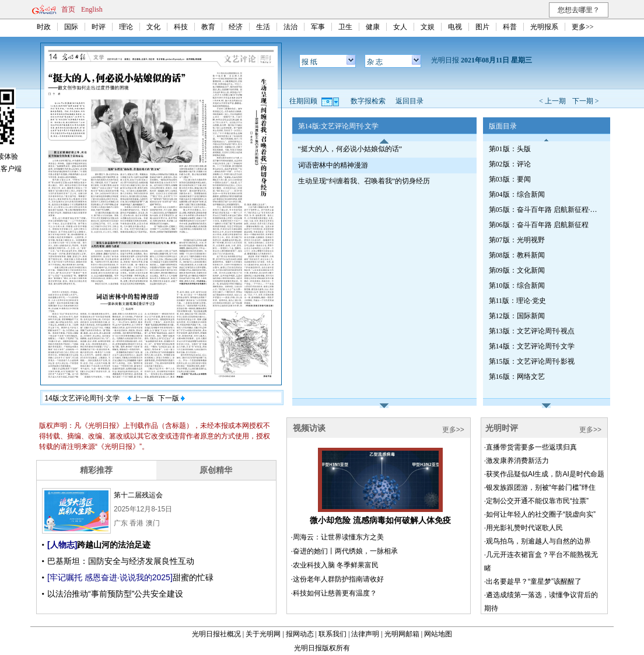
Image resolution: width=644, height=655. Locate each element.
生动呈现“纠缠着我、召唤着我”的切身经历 (364, 181)
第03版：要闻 (510, 179)
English (92, 9)
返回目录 (409, 101)
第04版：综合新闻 (517, 194)
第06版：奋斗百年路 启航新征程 (539, 225)
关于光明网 (263, 634)
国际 (71, 27)
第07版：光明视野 (517, 240)
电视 (455, 27)
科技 (181, 27)
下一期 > (586, 101)
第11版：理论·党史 (518, 301)
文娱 (428, 27)
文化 (153, 27)
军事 (318, 27)
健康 (373, 27)
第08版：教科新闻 (517, 255)
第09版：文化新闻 (517, 270)
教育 (208, 27)
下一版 (171, 398)
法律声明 (365, 634)
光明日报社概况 (216, 634)
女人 (400, 27)
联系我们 (332, 634)
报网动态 (300, 634)
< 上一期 (552, 101)
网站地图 (438, 634)
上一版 (141, 398)
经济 (236, 27)
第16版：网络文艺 (517, 377)
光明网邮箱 (402, 634)
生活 (263, 27)
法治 (290, 27)
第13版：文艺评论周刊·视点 (532, 331)
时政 (44, 27)
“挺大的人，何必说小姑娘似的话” (350, 149)
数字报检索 (368, 101)
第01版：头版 (510, 149)
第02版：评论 (510, 164)
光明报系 (544, 27)
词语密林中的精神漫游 (333, 165)
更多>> (583, 27)
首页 (68, 9)
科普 (510, 27)
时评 (99, 27)
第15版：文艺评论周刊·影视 (532, 361)
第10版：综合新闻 (517, 285)
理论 (126, 27)
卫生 (345, 27)
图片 (482, 27)
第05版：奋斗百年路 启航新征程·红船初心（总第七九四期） (544, 210)
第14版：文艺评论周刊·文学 (532, 346)
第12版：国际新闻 (517, 316)
